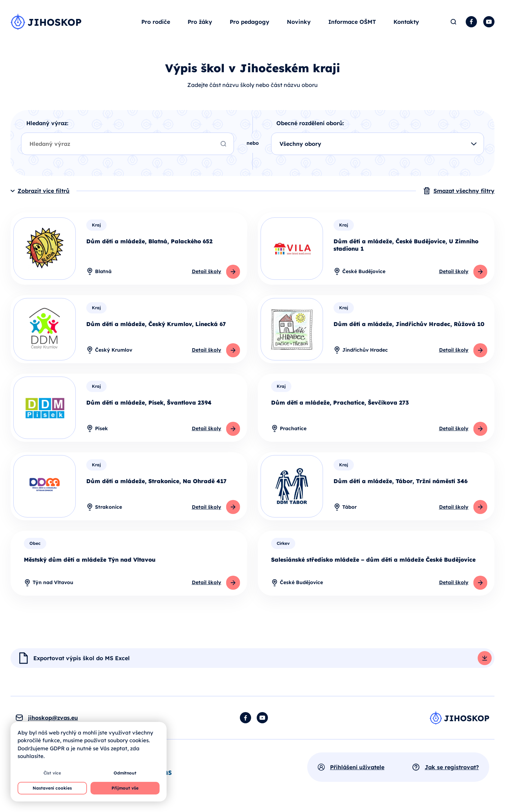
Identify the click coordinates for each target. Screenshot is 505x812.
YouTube (489, 22)
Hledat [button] (453, 22)
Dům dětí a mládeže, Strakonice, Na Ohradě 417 (156, 482)
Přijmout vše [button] (125, 788)
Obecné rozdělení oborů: (310, 124)
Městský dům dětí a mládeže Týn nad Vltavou (90, 561)
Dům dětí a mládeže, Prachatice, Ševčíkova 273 (340, 404)
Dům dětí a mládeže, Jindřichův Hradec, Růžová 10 (409, 325)
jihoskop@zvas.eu (53, 719)
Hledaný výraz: (47, 124)
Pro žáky (200, 22)
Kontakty (406, 22)
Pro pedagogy (250, 22)
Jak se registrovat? (452, 769)
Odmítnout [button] (125, 773)
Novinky (299, 22)
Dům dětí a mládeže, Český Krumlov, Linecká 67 (156, 325)
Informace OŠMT (352, 22)
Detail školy (206, 273)
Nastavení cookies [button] (52, 788)
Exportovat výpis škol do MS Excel (82, 660)
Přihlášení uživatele (357, 769)
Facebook (471, 22)
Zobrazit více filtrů (43, 192)
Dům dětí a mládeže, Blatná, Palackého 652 (149, 243)
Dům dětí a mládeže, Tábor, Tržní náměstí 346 (400, 482)
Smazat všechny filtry (464, 192)
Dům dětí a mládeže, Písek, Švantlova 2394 (149, 404)
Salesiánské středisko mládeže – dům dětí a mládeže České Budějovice (373, 561)
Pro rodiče (156, 22)
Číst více (52, 773)
